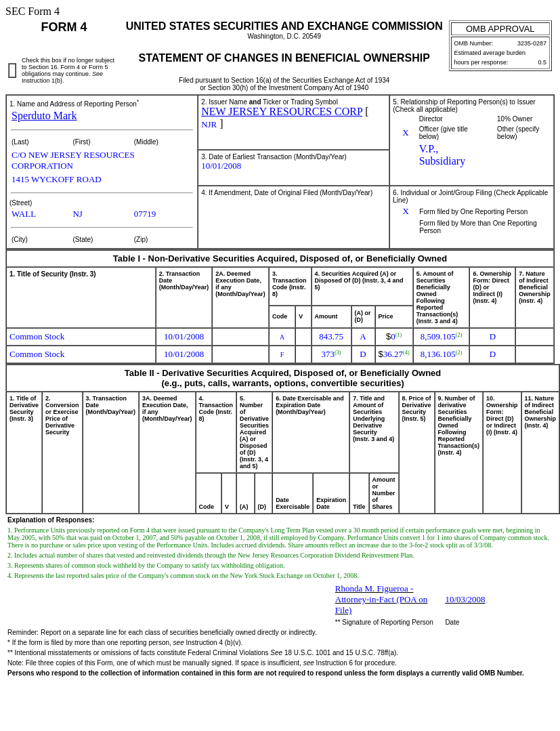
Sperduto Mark (44, 116)
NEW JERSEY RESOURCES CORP (282, 111)
